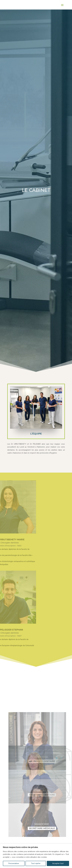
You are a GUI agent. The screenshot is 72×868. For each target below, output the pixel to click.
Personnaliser (14, 863)
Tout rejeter (36, 863)
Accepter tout (58, 863)
